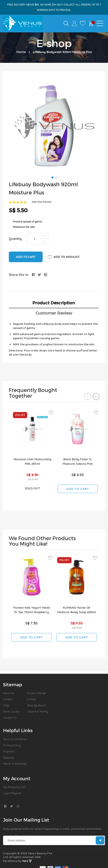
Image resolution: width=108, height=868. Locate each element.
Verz (27, 861)
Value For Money (38, 711)
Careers (8, 699)
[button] (52, 177)
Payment (9, 751)
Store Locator (11, 711)
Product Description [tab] (54, 303)
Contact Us (10, 718)
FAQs (6, 705)
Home (21, 52)
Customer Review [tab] (54, 313)
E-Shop (31, 699)
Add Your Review (42, 202)
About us (9, 693)
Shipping (8, 757)
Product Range (36, 693)
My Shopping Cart (14, 787)
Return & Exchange (15, 764)
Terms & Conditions (15, 739)
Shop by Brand (36, 705)
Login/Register (12, 793)
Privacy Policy (12, 745)
